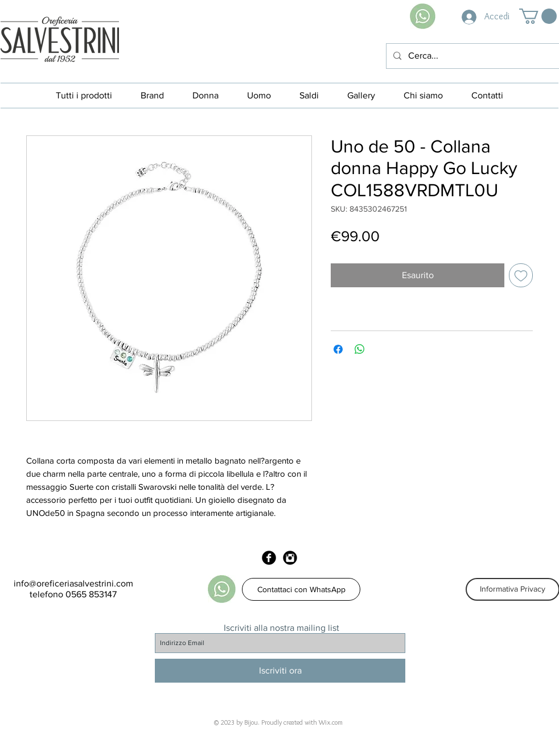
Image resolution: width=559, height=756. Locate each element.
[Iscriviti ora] (280, 671)
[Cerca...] (472, 56)
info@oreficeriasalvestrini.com (73, 583)
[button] (538, 16)
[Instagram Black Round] (290, 558)
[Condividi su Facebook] (338, 349)
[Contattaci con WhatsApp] (301, 589)
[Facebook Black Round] (269, 558)
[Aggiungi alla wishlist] (521, 275)
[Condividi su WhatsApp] (360, 349)
